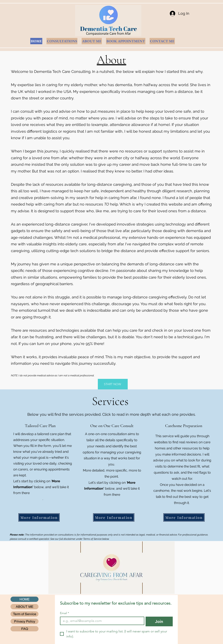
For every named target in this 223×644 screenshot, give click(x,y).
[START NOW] (113, 384)
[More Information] (39, 517)
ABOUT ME (25, 607)
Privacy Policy (25, 621)
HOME (25, 599)
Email (64, 613)
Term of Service (25, 614)
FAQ (25, 629)
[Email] (101, 621)
